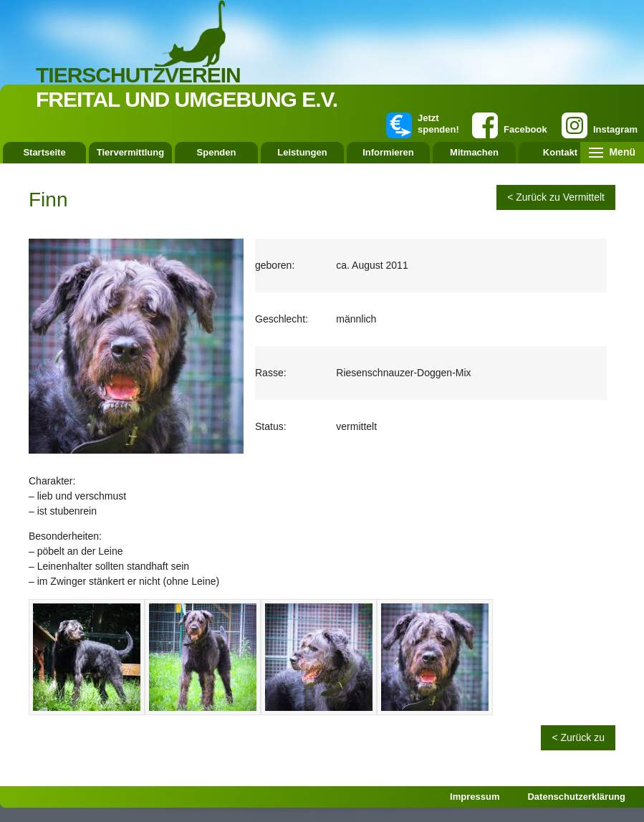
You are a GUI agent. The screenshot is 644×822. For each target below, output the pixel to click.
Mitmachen (474, 152)
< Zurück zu (578, 737)
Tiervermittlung (130, 152)
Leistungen (302, 152)
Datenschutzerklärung (576, 797)
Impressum (475, 797)
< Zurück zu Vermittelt (556, 197)
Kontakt (560, 152)
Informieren (388, 152)
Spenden (217, 152)
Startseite (44, 152)
